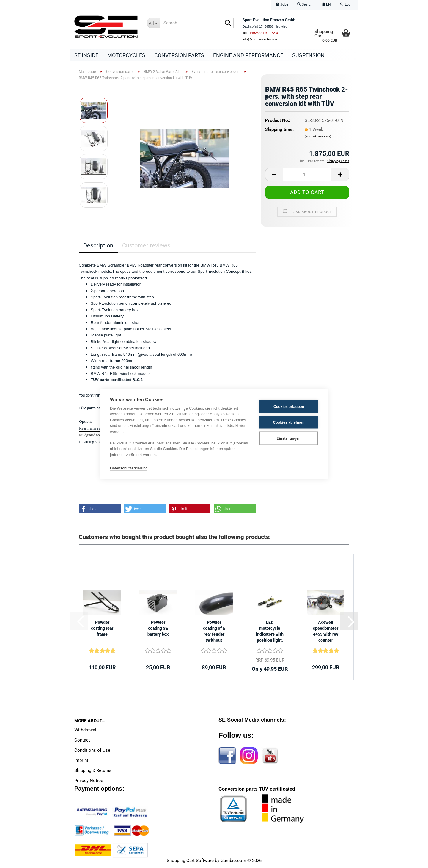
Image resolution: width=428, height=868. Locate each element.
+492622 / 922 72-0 (264, 33)
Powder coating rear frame (102, 628)
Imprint (81, 760)
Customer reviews (146, 245)
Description (98, 245)
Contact (82, 740)
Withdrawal (85, 730)
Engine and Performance (248, 55)
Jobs (282, 4)
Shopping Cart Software (190, 861)
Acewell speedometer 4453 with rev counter (326, 631)
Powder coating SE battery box (158, 628)
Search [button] (305, 4)
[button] (326, 5)
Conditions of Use (92, 750)
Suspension (308, 55)
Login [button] (347, 4)
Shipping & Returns (93, 770)
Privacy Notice (89, 781)
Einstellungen (288, 438)
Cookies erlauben (289, 406)
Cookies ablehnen (289, 422)
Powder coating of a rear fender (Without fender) (214, 632)
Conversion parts (179, 55)
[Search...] (153, 23)
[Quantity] (307, 174)
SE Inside (86, 55)
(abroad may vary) (318, 136)
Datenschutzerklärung (129, 468)
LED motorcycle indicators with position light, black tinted (270, 632)
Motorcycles (126, 55)
